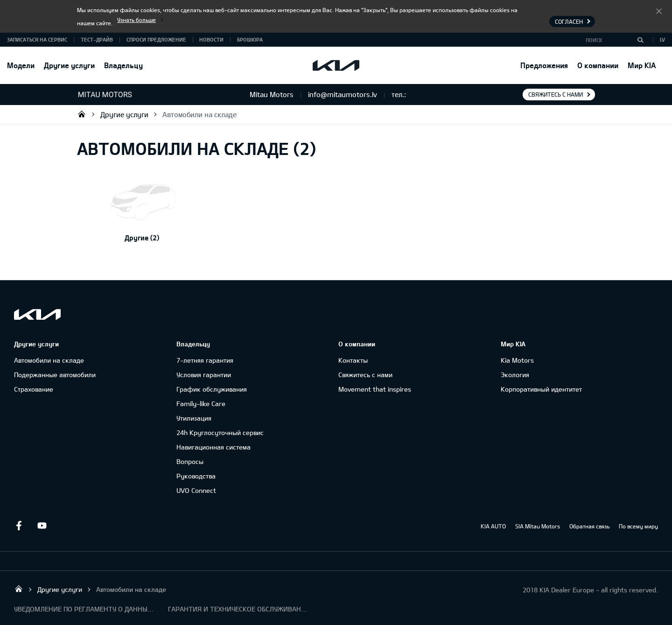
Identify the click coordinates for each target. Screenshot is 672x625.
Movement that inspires (375, 389)
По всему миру (638, 526)
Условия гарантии (204, 375)
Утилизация (194, 418)
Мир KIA (642, 65)
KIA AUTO (493, 526)
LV (662, 39)
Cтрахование (34, 389)
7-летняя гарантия (205, 360)
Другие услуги (69, 65)
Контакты (353, 360)
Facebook (19, 526)
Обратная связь (589, 526)
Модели (21, 65)
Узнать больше (136, 20)
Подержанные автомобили (55, 375)
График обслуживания (212, 389)
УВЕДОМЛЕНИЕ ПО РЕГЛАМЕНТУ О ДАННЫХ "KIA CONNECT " (84, 609)
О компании (598, 65)
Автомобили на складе (199, 114)
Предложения (544, 65)
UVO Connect (196, 490)
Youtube (42, 526)
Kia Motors (517, 360)
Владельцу (123, 65)
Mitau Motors (82, 114)
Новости (211, 39)
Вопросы (190, 461)
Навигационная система (213, 447)
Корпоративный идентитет (541, 389)
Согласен (659, 11)
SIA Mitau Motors (538, 526)
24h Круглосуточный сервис (220, 432)
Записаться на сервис (37, 39)
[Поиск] (640, 40)
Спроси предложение (156, 39)
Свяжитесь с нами (556, 94)
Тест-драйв (97, 39)
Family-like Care (201, 404)
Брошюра (250, 39)
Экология (515, 375)
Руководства (196, 476)
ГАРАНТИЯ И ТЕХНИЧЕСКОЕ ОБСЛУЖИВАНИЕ (238, 609)
